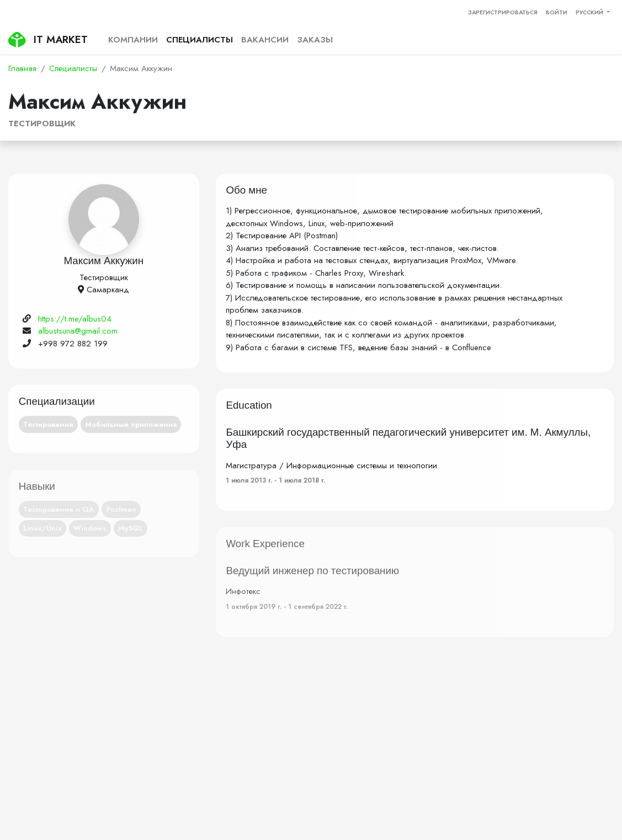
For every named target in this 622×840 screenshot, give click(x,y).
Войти (557, 12)
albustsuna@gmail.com (78, 331)
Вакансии (265, 40)
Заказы (315, 40)
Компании (133, 40)
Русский (590, 12)
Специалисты (200, 40)
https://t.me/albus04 (75, 319)
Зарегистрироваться (503, 12)
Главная (22, 68)
